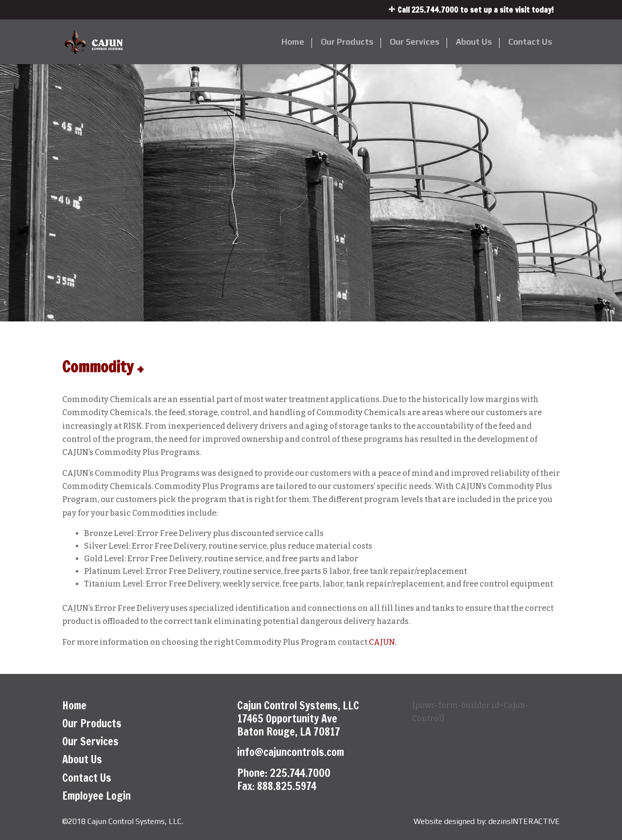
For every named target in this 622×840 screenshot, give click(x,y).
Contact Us (530, 42)
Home (293, 42)
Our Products (347, 42)
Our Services (415, 42)
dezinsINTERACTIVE (524, 821)
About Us (474, 42)
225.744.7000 (435, 10)
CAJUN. (383, 642)
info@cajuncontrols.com (291, 752)
